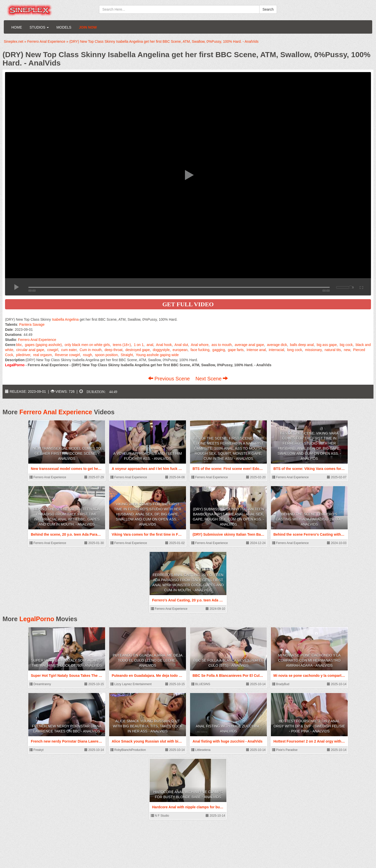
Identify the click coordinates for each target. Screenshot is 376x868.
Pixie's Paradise (285, 750)
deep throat (114, 350)
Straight (127, 355)
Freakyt (37, 750)
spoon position (106, 355)
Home (17, 27)
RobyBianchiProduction (128, 750)
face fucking (200, 350)
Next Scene (212, 379)
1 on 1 (139, 345)
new (347, 350)
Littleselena (201, 750)
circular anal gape (30, 350)
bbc (19, 345)
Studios (39, 27)
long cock (295, 350)
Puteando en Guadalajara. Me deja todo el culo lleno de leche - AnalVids (148, 660)
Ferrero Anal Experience (37, 340)
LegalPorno (37, 619)
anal (150, 345)
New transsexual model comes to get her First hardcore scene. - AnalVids (67, 453)
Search (268, 9)
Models (64, 27)
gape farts (236, 350)
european (180, 350)
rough (87, 355)
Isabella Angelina (65, 319)
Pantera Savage (32, 324)
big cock (346, 345)
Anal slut (181, 345)
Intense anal (256, 350)
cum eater (69, 350)
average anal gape (249, 345)
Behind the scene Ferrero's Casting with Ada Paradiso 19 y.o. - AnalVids (309, 519)
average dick (277, 345)
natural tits (333, 350)
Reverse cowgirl (67, 355)
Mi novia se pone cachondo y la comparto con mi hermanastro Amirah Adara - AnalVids (309, 660)
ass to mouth (222, 345)
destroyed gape (138, 350)
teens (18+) (122, 345)
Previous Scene (170, 379)
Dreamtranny (40, 684)
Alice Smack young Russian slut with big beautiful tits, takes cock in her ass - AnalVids (148, 726)
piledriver (23, 355)
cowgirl (53, 350)
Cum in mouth (91, 350)
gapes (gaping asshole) (43, 345)
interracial (277, 350)
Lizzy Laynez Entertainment (131, 684)
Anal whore (200, 345)
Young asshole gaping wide (157, 355)
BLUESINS (201, 684)
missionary (313, 350)
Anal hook (164, 345)
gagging (219, 350)
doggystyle (161, 350)
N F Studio (160, 816)
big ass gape (327, 345)
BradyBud (281, 684)
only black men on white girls (87, 345)
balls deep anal (302, 345)
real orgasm (42, 355)
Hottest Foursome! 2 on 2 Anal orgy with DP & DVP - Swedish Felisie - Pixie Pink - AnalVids (309, 726)
